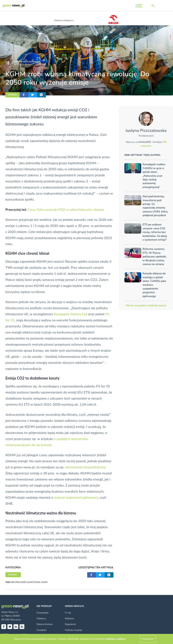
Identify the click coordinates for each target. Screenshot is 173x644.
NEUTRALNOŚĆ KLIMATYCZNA (26, 582)
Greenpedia (42, 613)
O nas (68, 613)
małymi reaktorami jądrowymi (76, 497)
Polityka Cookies (74, 630)
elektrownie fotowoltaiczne (85, 467)
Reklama (69, 618)
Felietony (41, 618)
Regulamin (70, 624)
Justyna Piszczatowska (27, 62)
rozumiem (148, 639)
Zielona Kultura (45, 624)
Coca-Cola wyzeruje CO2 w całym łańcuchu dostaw (66, 209)
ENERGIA (13, 95)
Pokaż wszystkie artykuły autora (146, 305)
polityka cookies (116, 639)
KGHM (44, 582)
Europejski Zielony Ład (71, 314)
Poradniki (41, 630)
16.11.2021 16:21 (22, 64)
